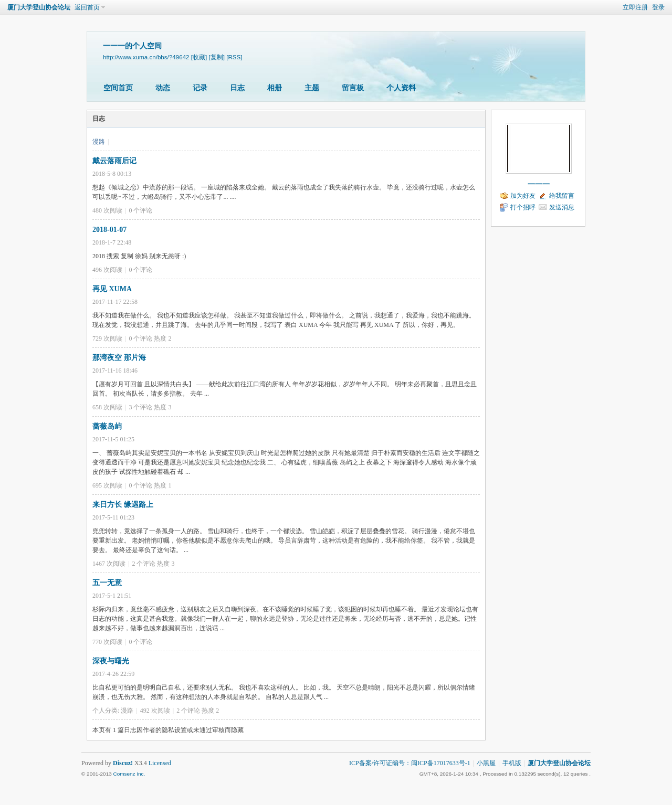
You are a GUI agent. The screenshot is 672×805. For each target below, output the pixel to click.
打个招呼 (523, 207)
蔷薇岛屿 (107, 426)
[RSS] (234, 57)
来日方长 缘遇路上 (123, 505)
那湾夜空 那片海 (119, 358)
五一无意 (107, 583)
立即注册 (635, 7)
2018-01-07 (109, 230)
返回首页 (87, 7)
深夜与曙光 (111, 661)
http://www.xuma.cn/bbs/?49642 (146, 57)
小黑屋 (486, 763)
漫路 (99, 142)
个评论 (140, 210)
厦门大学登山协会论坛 (39, 7)
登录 (658, 7)
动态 (163, 88)
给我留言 (562, 196)
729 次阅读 (107, 338)
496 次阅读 (107, 270)
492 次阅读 (155, 711)
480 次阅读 (107, 210)
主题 (312, 88)
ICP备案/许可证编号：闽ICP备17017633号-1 (410, 763)
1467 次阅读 (109, 564)
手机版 (512, 763)
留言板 (353, 88)
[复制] (216, 57)
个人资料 (401, 88)
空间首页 (118, 88)
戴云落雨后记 (114, 161)
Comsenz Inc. (129, 774)
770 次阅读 (107, 642)
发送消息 (562, 207)
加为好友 (523, 196)
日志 (237, 88)
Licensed (160, 763)
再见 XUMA (112, 289)
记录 (200, 88)
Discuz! (123, 763)
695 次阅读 (107, 485)
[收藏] (199, 57)
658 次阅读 (107, 407)
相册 (275, 88)
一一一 (539, 184)
